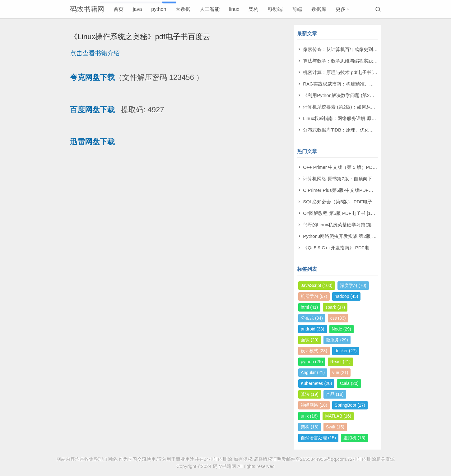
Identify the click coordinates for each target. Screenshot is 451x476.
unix (309, 416)
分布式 (312, 318)
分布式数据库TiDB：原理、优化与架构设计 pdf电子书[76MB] (366, 130)
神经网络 (314, 405)
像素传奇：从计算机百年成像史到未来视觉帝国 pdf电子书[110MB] (372, 49)
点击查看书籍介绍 (95, 53)
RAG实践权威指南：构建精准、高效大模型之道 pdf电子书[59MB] (371, 84)
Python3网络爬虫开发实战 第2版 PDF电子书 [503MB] (358, 236)
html (309, 307)
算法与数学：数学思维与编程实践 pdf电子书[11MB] (356, 61)
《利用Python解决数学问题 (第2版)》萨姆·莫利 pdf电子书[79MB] (370, 95)
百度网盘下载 (92, 110)
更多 (341, 9)
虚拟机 (354, 438)
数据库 (319, 9)
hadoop (346, 296)
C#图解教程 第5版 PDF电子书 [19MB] (342, 213)
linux (234, 9)
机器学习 (314, 296)
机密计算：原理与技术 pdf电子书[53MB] (345, 72)
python (159, 9)
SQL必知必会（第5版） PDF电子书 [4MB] (347, 202)
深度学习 (353, 285)
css (338, 318)
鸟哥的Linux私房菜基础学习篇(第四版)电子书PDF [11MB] (363, 225)
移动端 (275, 9)
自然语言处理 (318, 438)
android (313, 329)
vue (340, 372)
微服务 (337, 340)
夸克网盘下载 (92, 77)
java (137, 9)
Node (342, 329)
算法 (310, 394)
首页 (119, 9)
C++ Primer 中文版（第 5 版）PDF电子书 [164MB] (356, 167)
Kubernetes (316, 383)
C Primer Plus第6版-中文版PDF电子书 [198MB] (352, 190)
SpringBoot (350, 405)
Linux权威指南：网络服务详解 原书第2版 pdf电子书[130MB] (365, 118)
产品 (335, 394)
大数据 (183, 9)
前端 (297, 9)
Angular (313, 372)
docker (346, 351)
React (340, 362)
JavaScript (317, 285)
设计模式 (314, 351)
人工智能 (210, 9)
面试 (310, 340)
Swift (335, 427)
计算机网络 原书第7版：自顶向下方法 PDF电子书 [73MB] (363, 179)
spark (335, 307)
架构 (253, 9)
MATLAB (338, 416)
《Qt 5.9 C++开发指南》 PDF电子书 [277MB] (350, 248)
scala (349, 383)
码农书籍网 (87, 9)
